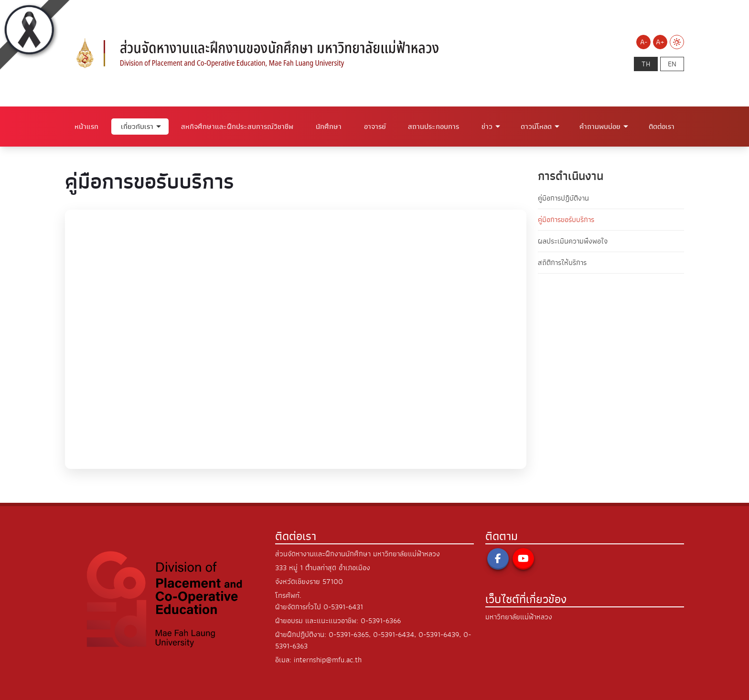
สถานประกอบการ (433, 127)
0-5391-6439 (439, 635)
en (672, 64)
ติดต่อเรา (662, 127)
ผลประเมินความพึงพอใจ (573, 241)
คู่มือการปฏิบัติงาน (563, 198)
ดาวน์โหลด (536, 127)
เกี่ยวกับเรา (137, 127)
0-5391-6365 (349, 635)
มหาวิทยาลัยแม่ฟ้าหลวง (519, 617)
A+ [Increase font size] (660, 42)
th (646, 64)
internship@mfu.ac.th (328, 660)
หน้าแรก (86, 127)
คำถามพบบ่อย (600, 127)
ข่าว (487, 127)
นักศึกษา (329, 127)
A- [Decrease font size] (644, 42)
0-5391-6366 (381, 621)
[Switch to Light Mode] (677, 42)
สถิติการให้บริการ (562, 263)
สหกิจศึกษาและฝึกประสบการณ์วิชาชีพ (237, 127)
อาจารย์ (375, 127)
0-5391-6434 (394, 635)
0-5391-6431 (343, 607)
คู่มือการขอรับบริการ (566, 220)
